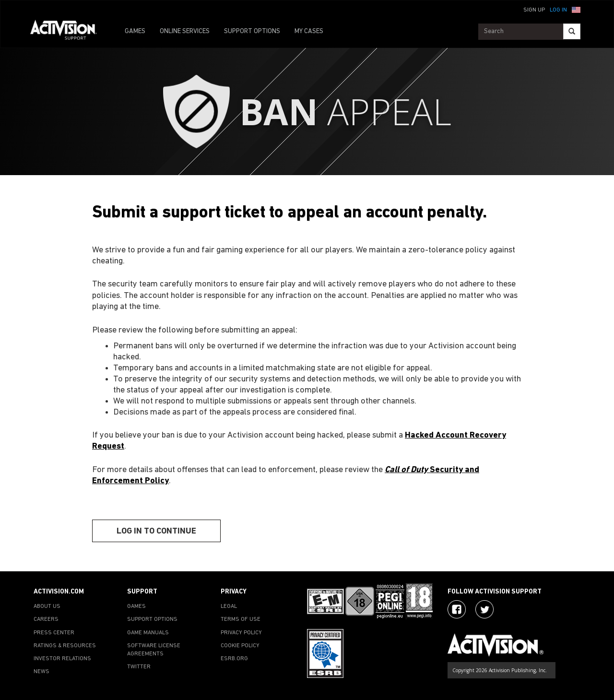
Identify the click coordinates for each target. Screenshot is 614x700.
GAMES (135, 31)
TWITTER (139, 667)
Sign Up (534, 10)
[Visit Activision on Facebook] (457, 609)
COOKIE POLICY (240, 646)
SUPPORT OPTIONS (252, 31)
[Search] (572, 31)
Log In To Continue (156, 531)
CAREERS (46, 619)
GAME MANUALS (148, 633)
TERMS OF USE (241, 619)
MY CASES (309, 31)
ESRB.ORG (234, 659)
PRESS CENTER (54, 633)
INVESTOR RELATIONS (62, 659)
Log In (558, 10)
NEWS (41, 672)
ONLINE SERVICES (185, 31)
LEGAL (229, 606)
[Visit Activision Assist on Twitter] (484, 609)
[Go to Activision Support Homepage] (68, 32)
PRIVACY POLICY (241, 633)
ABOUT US (47, 606)
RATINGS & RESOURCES (65, 646)
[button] (576, 9)
